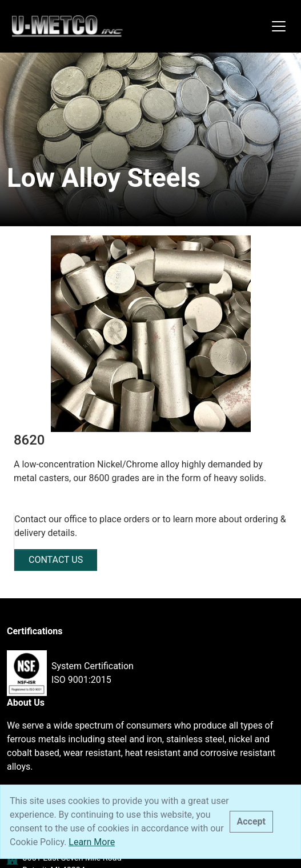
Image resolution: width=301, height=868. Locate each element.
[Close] (251, 822)
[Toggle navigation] (279, 26)
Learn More (92, 842)
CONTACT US (56, 560)
